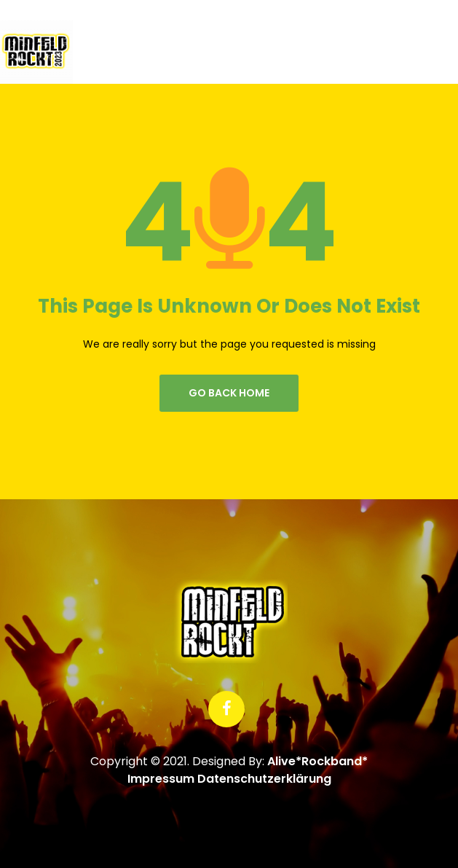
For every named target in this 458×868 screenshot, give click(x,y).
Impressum (161, 779)
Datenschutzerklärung (264, 779)
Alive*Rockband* (317, 761)
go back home (229, 393)
